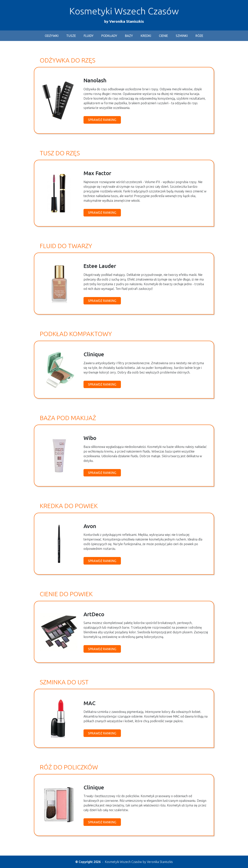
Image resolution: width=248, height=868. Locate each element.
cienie (163, 36)
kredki (146, 36)
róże (199, 36)
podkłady (109, 36)
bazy (129, 36)
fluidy (89, 36)
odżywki (52, 36)
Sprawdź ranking (102, 120)
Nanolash (95, 80)
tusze (71, 36)
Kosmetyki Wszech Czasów (124, 15)
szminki (182, 36)
